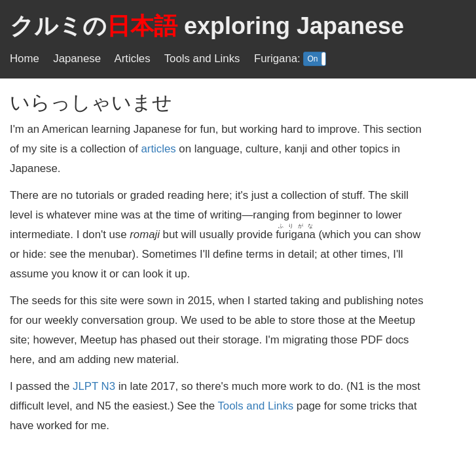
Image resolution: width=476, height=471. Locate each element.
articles (159, 149)
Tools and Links (202, 59)
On (312, 59)
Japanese (77, 59)
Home (25, 59)
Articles (133, 59)
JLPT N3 (94, 386)
